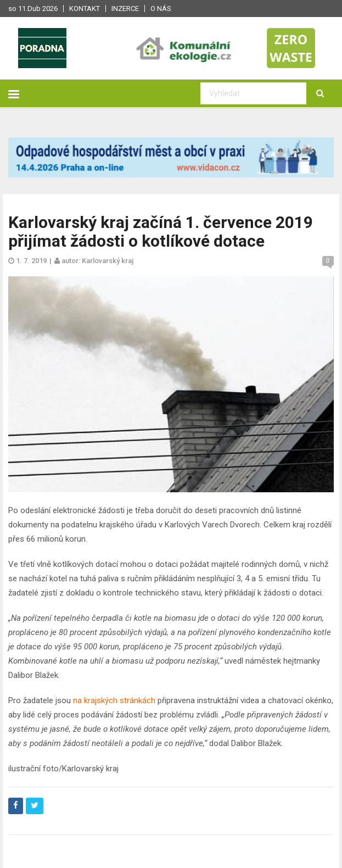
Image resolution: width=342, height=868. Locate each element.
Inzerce (125, 9)
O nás (161, 9)
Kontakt (85, 9)
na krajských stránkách (114, 700)
